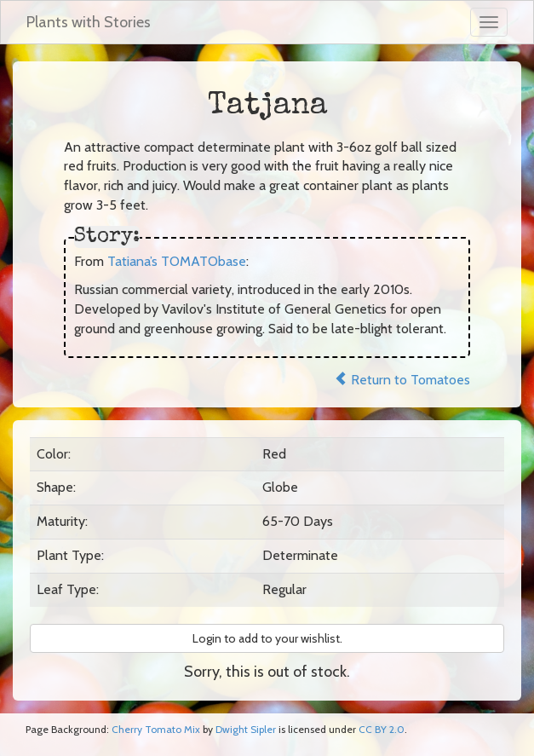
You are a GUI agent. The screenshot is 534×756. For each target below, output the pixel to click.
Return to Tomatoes (402, 380)
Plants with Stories (89, 22)
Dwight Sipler (246, 729)
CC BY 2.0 (382, 729)
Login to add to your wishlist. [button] (267, 638)
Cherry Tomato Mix (156, 729)
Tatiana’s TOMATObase (177, 261)
